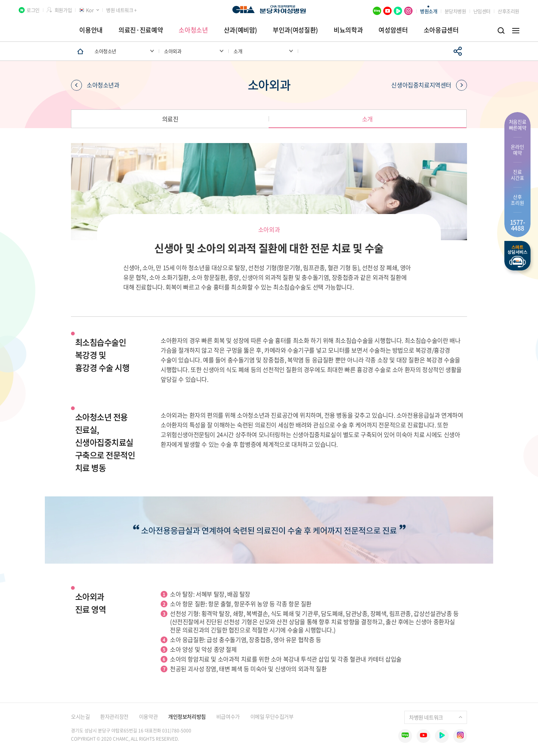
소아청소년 (193, 30)
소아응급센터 (441, 30)
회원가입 (63, 10)
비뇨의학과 (348, 30)
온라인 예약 (517, 150)
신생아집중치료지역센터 (429, 85)
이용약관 (148, 716)
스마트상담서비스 (517, 256)
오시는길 (80, 716)
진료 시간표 (517, 175)
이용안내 (91, 30)
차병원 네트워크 (436, 717)
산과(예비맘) (241, 30)
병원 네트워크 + (121, 10)
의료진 (170, 119)
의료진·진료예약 (141, 30)
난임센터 (482, 11)
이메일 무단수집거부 (272, 716)
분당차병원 (455, 11)
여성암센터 (393, 30)
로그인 (33, 10)
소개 (367, 119)
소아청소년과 (95, 85)
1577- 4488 (518, 225)
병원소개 (429, 11)
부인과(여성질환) (295, 30)
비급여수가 (228, 716)
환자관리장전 (114, 716)
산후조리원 (508, 11)
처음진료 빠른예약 (518, 125)
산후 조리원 (517, 200)
